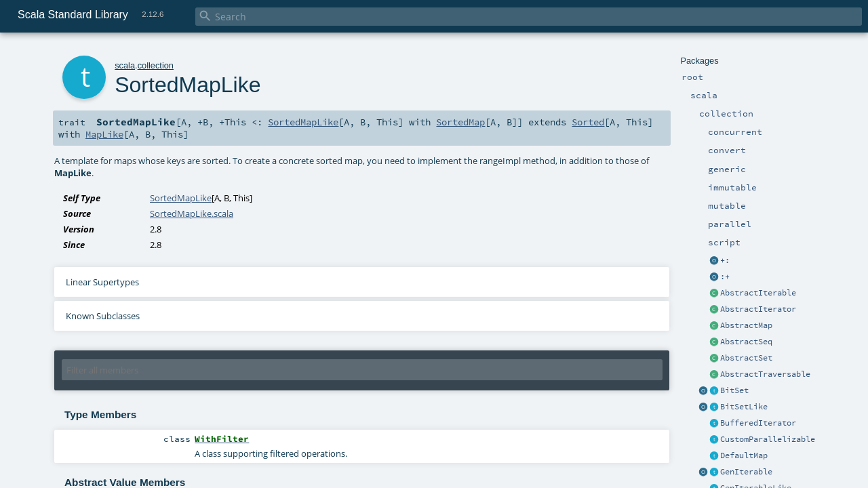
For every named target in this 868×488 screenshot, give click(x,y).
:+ (725, 277)
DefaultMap (744, 455)
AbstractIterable (758, 293)
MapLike (104, 134)
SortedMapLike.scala (192, 213)
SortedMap (460, 122)
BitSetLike (744, 407)
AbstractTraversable (765, 374)
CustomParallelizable (768, 439)
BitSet (734, 390)
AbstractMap (746, 325)
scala (125, 65)
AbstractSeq (746, 342)
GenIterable (746, 472)
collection (156, 65)
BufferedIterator (758, 423)
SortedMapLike (303, 122)
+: (725, 260)
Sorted (588, 122)
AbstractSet (746, 358)
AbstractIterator (758, 309)
